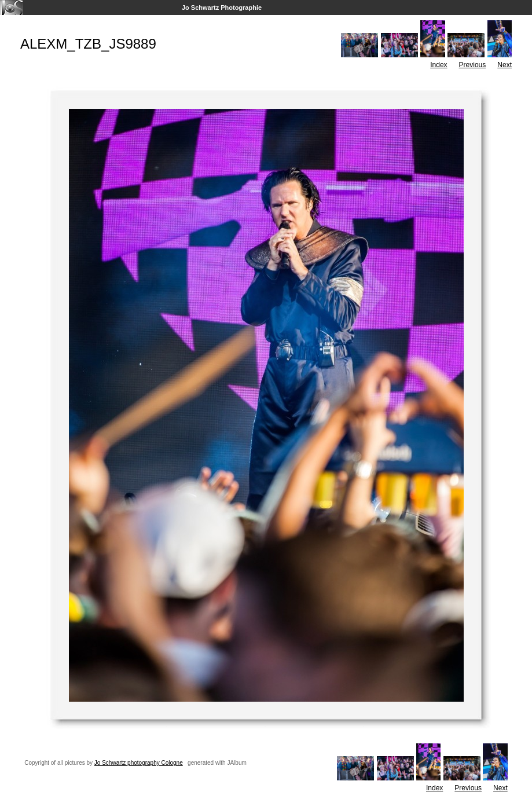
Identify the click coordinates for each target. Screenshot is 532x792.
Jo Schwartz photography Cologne (139, 763)
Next (505, 65)
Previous (473, 65)
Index (439, 65)
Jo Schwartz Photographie (222, 8)
